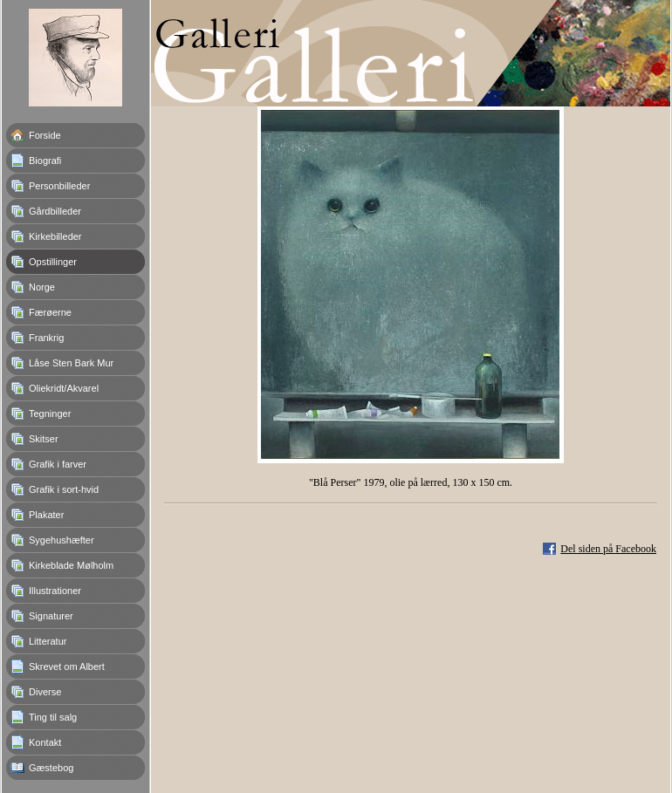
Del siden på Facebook (608, 549)
